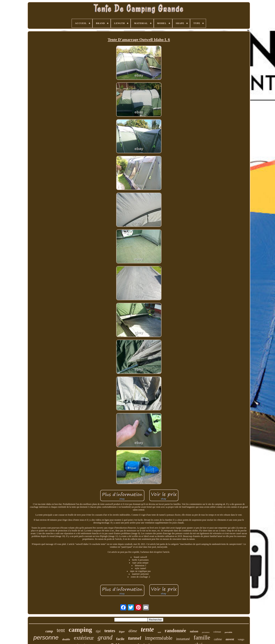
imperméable (159, 638)
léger (122, 632)
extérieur (84, 638)
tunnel (135, 638)
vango (241, 639)
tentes (110, 631)
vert (159, 632)
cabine (218, 639)
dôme (133, 631)
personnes (206, 632)
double (66, 639)
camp (49, 631)
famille (202, 638)
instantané (183, 639)
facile (120, 639)
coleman (217, 632)
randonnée (175, 631)
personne (46, 637)
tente (147, 629)
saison (194, 631)
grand (105, 637)
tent (61, 630)
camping (80, 630)
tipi (98, 631)
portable (229, 632)
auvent (230, 639)
